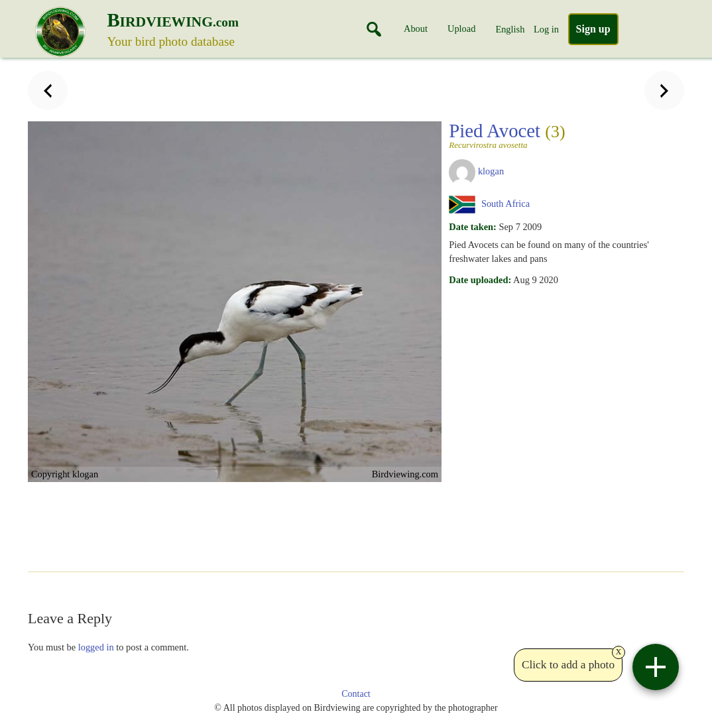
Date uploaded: (480, 280)
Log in (546, 29)
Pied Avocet (562, 135)
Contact (356, 694)
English (510, 29)
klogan (491, 171)
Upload (461, 29)
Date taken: (473, 227)
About (416, 29)
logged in (96, 647)
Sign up (593, 29)
